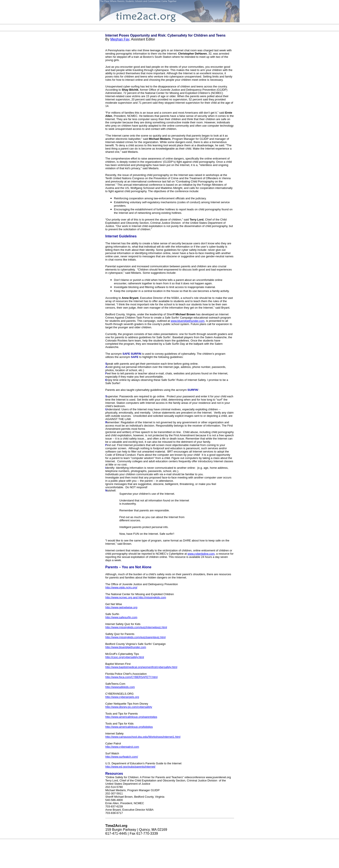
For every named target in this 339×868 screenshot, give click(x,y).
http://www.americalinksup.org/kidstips (129, 727)
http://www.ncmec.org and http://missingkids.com (136, 597)
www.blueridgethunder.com (188, 321)
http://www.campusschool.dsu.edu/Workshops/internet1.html (143, 737)
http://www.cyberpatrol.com (122, 747)
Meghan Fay (120, 39)
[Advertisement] (169, 28)
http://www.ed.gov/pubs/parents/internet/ (130, 767)
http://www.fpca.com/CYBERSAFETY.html (131, 677)
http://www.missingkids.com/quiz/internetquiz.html (136, 627)
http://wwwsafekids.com (120, 687)
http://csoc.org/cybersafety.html (125, 657)
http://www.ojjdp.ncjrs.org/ (121, 587)
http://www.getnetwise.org (121, 607)
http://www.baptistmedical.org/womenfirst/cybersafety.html (141, 667)
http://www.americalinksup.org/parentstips (131, 717)
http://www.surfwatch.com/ (122, 757)
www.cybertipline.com (201, 554)
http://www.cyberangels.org (122, 697)
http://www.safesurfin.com (121, 617)
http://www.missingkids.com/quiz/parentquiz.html (135, 637)
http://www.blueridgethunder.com (126, 647)
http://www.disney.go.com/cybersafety (129, 707)
